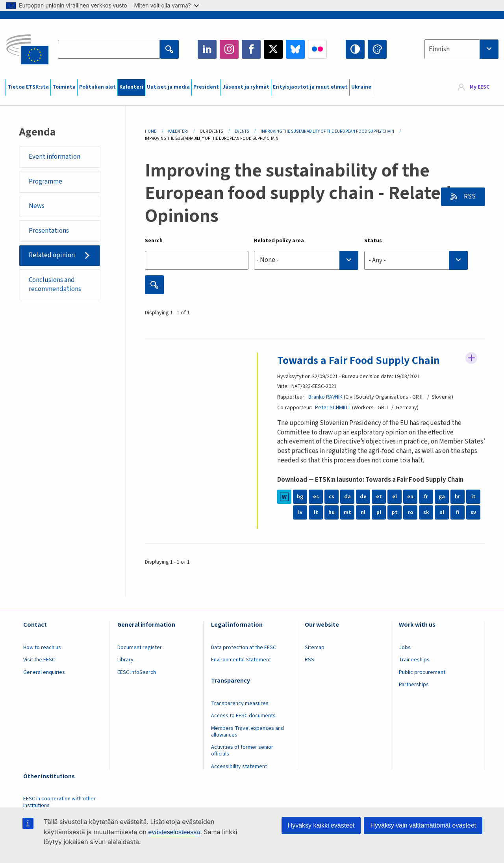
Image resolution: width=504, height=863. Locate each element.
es (316, 497)
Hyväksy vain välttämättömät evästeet (423, 825)
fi (458, 512)
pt (395, 512)
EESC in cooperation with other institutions (59, 802)
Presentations (49, 231)
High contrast (355, 49)
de (363, 497)
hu (332, 512)
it (473, 497)
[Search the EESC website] (109, 49)
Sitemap (315, 648)
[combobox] (461, 49)
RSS (469, 197)
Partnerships (414, 685)
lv (300, 512)
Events (242, 131)
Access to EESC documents (243, 716)
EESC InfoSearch (137, 672)
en (410, 497)
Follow (471, 358)
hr (458, 497)
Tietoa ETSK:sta (28, 87)
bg (300, 497)
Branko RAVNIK (325, 397)
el (395, 497)
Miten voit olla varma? (167, 5)
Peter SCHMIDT (333, 408)
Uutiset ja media (168, 87)
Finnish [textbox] (439, 49)
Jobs (405, 648)
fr (426, 497)
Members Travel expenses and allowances (247, 732)
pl (379, 512)
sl (442, 512)
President (206, 87)
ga (442, 497)
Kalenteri (131, 87)
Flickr (317, 49)
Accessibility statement (239, 766)
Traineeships (414, 660)
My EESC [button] (480, 87)
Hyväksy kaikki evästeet (321, 825)
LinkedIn (207, 49)
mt (347, 512)
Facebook (251, 49)
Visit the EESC (39, 660)
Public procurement (422, 672)
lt (316, 512)
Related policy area (279, 241)
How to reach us (42, 648)
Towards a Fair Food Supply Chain (359, 360)
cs (332, 497)
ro (410, 512)
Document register (140, 648)
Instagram (229, 49)
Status (373, 241)
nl (363, 512)
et (379, 497)
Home (151, 131)
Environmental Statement (241, 660)
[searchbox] (306, 260)
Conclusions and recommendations (55, 285)
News (37, 206)
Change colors (377, 49)
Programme (45, 182)
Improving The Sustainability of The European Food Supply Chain (327, 131)
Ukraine (361, 87)
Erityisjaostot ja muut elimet (310, 87)
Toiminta (64, 87)
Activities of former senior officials (242, 751)
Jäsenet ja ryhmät (246, 87)
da (347, 497)
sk (426, 512)
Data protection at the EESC (244, 648)
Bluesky (295, 49)
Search (154, 241)
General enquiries (44, 672)
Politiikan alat (97, 87)
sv (473, 512)
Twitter (273, 49)
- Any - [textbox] (377, 260)
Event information (55, 157)
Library (125, 660)
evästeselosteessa (174, 832)
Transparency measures (240, 703)
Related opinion (52, 255)
